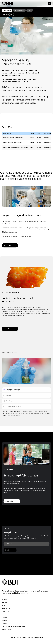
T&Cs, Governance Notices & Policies (13, 627)
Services (4, 602)
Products (5, 600)
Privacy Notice (6, 630)
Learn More (7, 245)
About (4, 605)
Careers (4, 618)
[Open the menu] (49, 3)
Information (7, 10)
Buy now (5, 14)
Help (12, 14)
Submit (7, 550)
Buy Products (6, 608)
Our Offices (5, 611)
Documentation (19, 10)
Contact (4, 624)
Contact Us (9, 501)
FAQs (30, 10)
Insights (4, 621)
